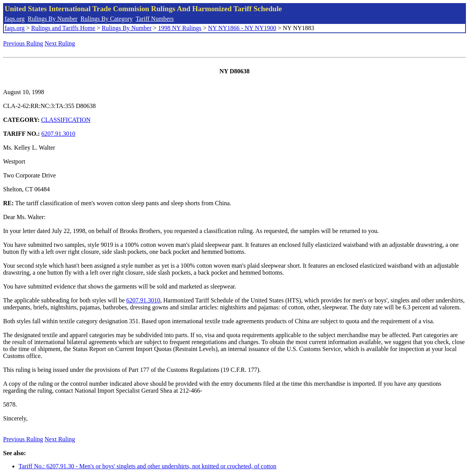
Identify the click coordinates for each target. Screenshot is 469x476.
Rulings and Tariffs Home (63, 28)
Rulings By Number (53, 19)
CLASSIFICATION (66, 120)
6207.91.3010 (58, 134)
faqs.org (15, 19)
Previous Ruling (23, 43)
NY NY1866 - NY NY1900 (242, 28)
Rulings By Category (107, 19)
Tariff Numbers (155, 19)
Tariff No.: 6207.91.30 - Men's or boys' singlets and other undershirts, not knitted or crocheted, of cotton (147, 466)
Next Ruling (60, 43)
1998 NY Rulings (180, 28)
